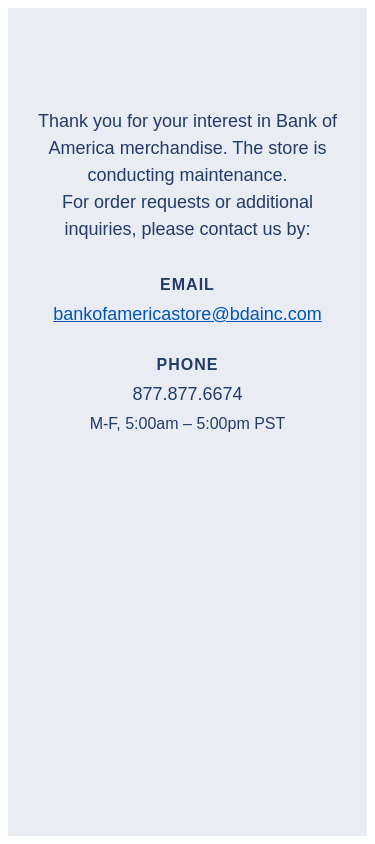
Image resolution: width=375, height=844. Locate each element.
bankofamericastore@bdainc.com (187, 314)
